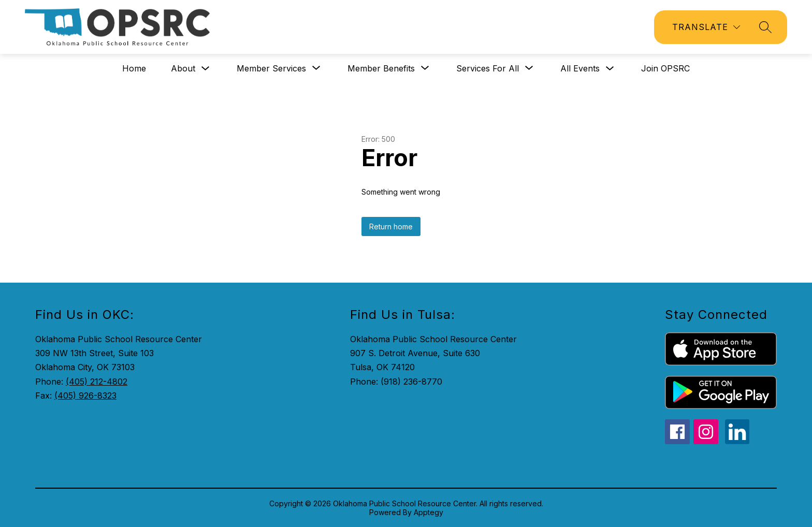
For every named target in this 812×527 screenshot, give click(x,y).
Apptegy (429, 512)
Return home (391, 226)
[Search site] (765, 27)
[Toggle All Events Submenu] (610, 69)
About (183, 68)
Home (134, 68)
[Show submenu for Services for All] (488, 68)
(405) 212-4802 (97, 382)
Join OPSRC (665, 68)
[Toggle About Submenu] (206, 69)
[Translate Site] (706, 27)
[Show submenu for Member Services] (271, 68)
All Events (580, 68)
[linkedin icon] (737, 441)
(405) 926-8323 (85, 396)
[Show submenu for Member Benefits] (381, 68)
